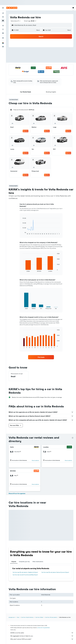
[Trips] (3, 38)
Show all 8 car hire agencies (17, 493)
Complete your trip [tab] (24, 562)
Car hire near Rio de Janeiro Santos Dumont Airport (55, 572)
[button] (3, 8)
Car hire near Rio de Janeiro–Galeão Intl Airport (25, 572)
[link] (41, 357)
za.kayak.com (12, 617)
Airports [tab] (14, 562)
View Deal (26, 131)
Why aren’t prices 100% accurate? (42, 639)
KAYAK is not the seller (42, 633)
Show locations (35, 460)
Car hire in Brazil (39, 617)
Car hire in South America (27, 617)
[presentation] (73, 438)
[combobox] (16, 21)
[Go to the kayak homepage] (12, 8)
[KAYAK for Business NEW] (3, 33)
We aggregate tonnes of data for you (42, 636)
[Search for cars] (3, 21)
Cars (18, 617)
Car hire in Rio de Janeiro (51, 617)
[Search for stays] (3, 17)
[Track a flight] (3, 29)
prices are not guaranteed (43, 628)
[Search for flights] (3, 13)
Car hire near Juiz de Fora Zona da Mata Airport (25, 575)
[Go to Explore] (3, 26)
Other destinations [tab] (38, 562)
